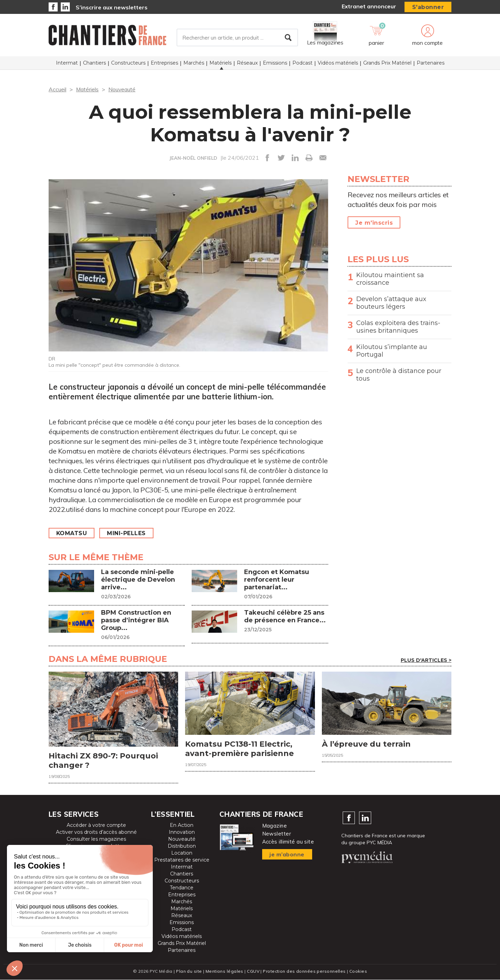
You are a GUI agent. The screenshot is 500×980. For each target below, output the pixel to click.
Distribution (182, 846)
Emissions (275, 63)
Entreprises (164, 63)
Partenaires (431, 63)
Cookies (358, 971)
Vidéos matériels (338, 63)
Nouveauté (122, 89)
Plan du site (189, 971)
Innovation (182, 832)
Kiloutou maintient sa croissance (390, 279)
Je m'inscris (374, 223)
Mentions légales (224, 971)
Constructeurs (128, 63)
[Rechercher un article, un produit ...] (237, 38)
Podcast (302, 63)
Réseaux (247, 63)
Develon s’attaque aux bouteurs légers (391, 303)
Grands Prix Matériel (387, 63)
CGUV (253, 971)
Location (182, 853)
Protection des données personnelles (304, 971)
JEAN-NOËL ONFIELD (193, 158)
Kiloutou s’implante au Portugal (392, 351)
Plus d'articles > (426, 660)
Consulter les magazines (96, 839)
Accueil (57, 89)
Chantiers (94, 63)
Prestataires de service (182, 860)
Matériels (220, 63)
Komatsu (72, 533)
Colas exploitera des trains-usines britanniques (398, 327)
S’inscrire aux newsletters (112, 7)
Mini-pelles (127, 533)
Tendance (182, 888)
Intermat (67, 63)
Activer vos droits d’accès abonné (96, 832)
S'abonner (428, 7)
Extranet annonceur (369, 6)
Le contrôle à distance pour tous (399, 375)
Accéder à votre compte (96, 825)
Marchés (194, 63)
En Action (182, 825)
